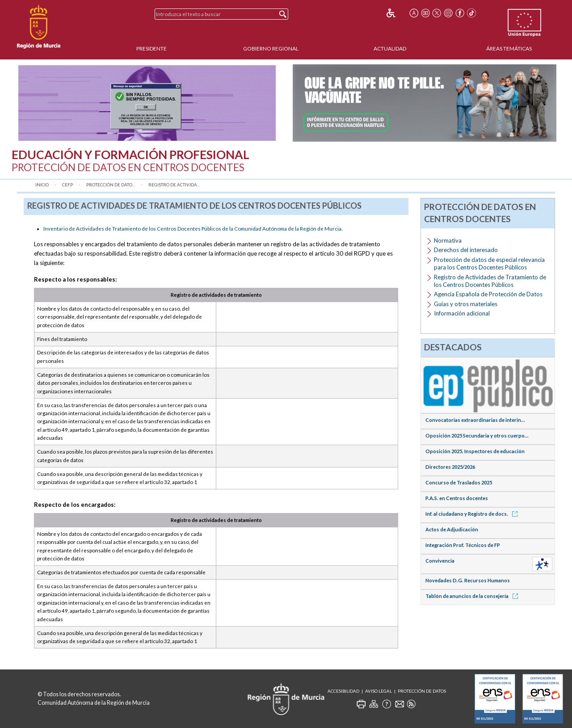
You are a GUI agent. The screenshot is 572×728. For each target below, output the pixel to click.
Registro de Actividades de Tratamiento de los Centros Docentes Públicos (490, 281)
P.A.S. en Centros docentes (457, 498)
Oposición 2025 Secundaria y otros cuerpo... (477, 436)
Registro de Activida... (174, 185)
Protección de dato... (111, 185)
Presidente (151, 48)
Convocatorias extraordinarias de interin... (475, 420)
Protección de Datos (422, 691)
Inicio (42, 185)
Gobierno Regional (271, 48)
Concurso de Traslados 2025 (459, 482)
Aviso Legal (379, 691)
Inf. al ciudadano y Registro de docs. (473, 514)
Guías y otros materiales (466, 304)
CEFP (67, 185)
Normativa (448, 240)
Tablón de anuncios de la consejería (473, 596)
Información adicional (462, 313)
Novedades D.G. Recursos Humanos (468, 580)
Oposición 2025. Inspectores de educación (475, 451)
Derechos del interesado (466, 250)
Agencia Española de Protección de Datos (488, 294)
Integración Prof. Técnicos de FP (463, 545)
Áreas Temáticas (509, 48)
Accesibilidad (343, 691)
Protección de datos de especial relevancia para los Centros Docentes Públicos (489, 263)
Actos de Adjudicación (452, 529)
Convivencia (440, 561)
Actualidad (390, 48)
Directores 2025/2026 (450, 467)
